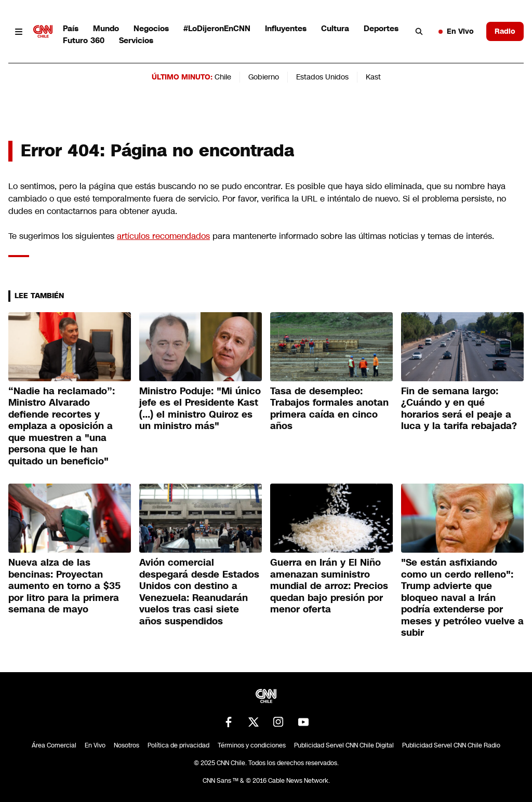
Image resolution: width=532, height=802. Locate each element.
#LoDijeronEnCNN (217, 28)
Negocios (151, 28)
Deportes (381, 28)
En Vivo (456, 31)
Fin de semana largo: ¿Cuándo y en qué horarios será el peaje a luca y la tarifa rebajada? (459, 409)
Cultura (335, 28)
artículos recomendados (163, 236)
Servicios (136, 40)
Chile (223, 77)
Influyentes (286, 28)
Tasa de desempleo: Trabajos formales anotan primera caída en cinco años (329, 409)
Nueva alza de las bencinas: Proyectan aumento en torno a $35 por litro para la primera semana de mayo (64, 586)
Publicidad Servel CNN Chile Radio (451, 745)
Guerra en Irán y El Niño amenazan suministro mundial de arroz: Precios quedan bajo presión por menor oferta (329, 586)
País (71, 28)
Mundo (106, 28)
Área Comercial (54, 745)
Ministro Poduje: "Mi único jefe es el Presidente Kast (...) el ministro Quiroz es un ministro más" (200, 409)
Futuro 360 (84, 40)
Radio (505, 31)
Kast (373, 77)
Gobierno (264, 77)
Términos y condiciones (252, 745)
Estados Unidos (322, 77)
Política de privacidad (178, 745)
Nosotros (127, 745)
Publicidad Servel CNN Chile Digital (344, 745)
